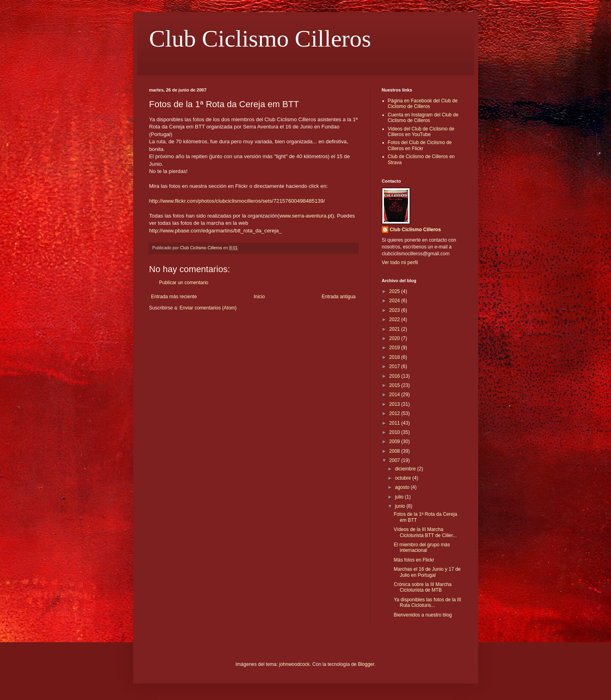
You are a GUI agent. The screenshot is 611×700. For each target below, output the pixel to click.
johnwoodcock (294, 664)
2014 (395, 395)
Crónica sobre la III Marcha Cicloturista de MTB (422, 587)
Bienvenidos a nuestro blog (423, 615)
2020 (395, 338)
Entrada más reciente (174, 297)
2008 (395, 451)
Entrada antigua (339, 297)
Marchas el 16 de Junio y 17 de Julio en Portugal (427, 572)
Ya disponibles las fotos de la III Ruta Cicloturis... (427, 602)
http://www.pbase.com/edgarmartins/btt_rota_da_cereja (214, 231)
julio (400, 497)
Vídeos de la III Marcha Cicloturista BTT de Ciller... (425, 532)
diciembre (406, 469)
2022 (395, 319)
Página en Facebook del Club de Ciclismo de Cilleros (423, 104)
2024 (395, 301)
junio (401, 506)
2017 (395, 366)
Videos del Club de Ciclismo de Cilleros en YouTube (421, 132)
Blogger (366, 664)
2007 (395, 460)
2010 (395, 432)
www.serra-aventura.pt (306, 216)
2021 (395, 329)
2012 (395, 413)
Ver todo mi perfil (400, 262)
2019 (395, 348)
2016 (395, 376)
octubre (403, 478)
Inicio (259, 297)
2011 (395, 423)
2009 (395, 442)
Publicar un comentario (184, 283)
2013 (395, 404)
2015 (395, 385)
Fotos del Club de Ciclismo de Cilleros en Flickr (420, 145)
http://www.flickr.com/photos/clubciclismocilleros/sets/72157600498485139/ (237, 201)
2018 (395, 357)
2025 (395, 291)
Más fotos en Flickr (414, 560)
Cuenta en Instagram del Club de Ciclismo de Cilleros (423, 118)
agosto (403, 487)
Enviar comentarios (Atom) (208, 308)
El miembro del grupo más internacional (422, 547)
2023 (395, 310)
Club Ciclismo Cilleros (260, 39)
